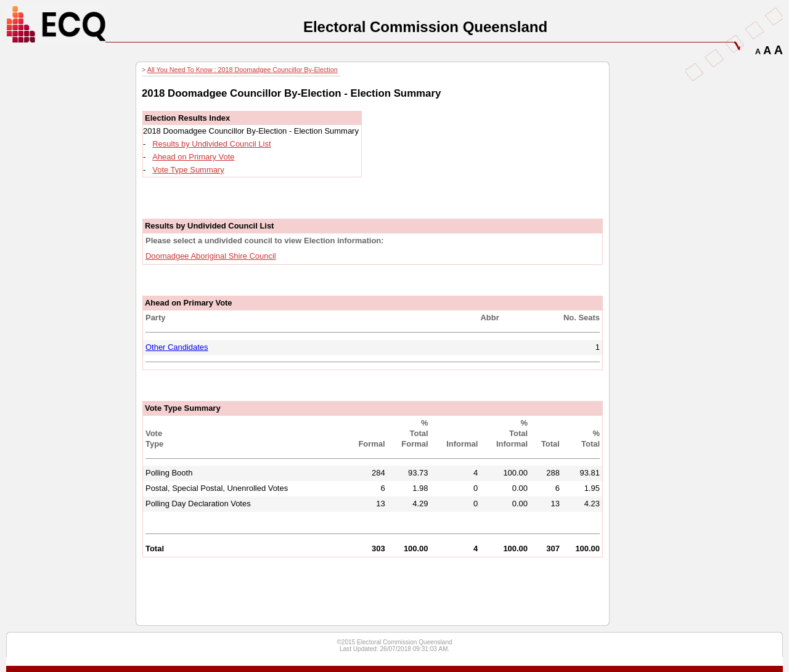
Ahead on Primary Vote (193, 157)
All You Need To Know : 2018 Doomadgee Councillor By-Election (243, 70)
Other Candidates (177, 347)
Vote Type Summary (188, 170)
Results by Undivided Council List (211, 144)
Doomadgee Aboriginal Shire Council (211, 256)
